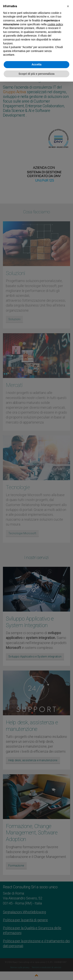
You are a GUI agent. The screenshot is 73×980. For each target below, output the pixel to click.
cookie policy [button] (55, 24)
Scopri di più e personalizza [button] (36, 74)
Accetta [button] (36, 64)
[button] (68, 6)
